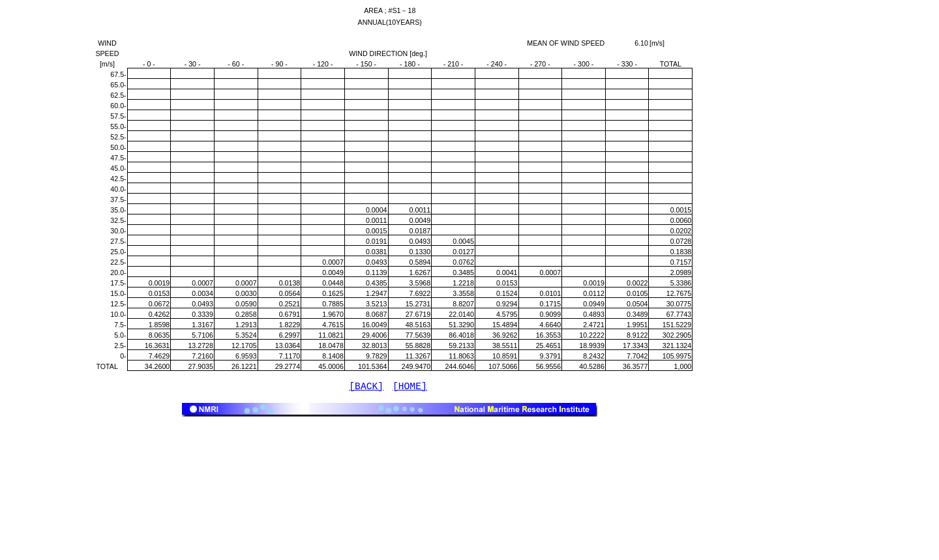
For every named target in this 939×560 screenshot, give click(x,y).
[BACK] (366, 388)
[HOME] (410, 388)
